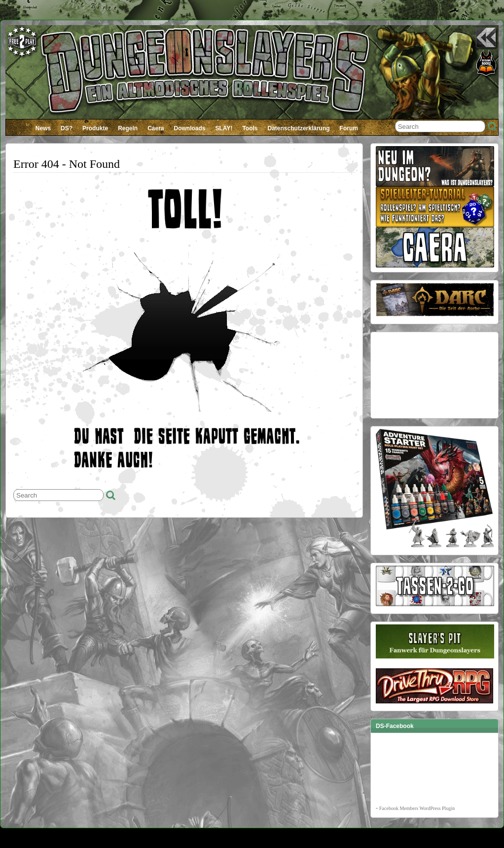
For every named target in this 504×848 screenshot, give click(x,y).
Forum (349, 128)
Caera (156, 128)
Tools (250, 128)
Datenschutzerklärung (299, 128)
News (43, 128)
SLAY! (224, 128)
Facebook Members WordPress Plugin (417, 808)
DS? (67, 128)
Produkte (95, 128)
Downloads (190, 128)
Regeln (128, 128)
